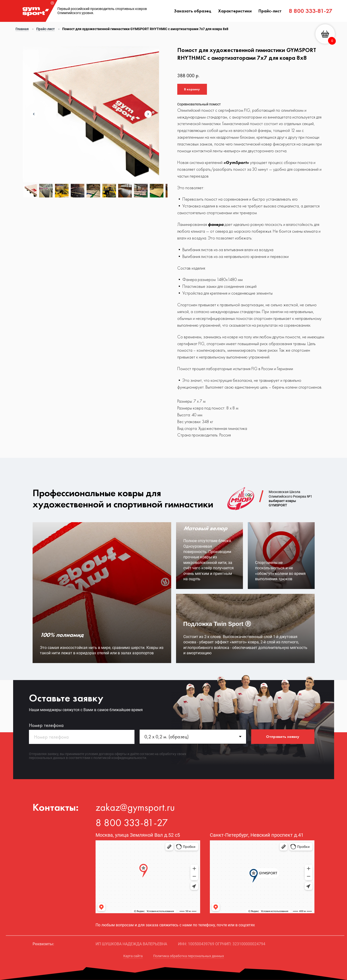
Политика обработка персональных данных (189, 956)
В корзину (192, 89)
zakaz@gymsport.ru (135, 807)
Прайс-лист (270, 11)
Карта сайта (133, 956)
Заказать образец (193, 11)
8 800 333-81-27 (311, 11)
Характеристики (235, 11)
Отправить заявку (283, 737)
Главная (22, 29)
